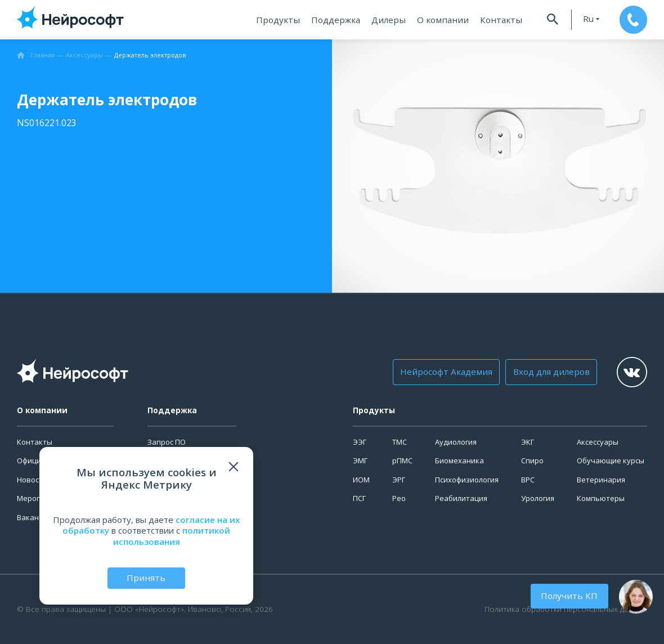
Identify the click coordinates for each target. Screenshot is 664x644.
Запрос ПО (167, 442)
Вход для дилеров (547, 372)
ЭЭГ (360, 442)
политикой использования (172, 536)
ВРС (528, 480)
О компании (443, 20)
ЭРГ (399, 480)
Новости (32, 480)
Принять (146, 578)
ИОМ (361, 480)
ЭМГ (360, 460)
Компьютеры (601, 498)
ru (584, 19)
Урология (538, 498)
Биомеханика (459, 460)
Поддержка (340, 20)
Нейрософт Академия (445, 372)
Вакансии (34, 517)
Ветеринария (601, 480)
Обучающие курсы (611, 460)
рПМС (402, 460)
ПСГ (359, 498)
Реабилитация (461, 498)
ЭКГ (528, 442)
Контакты (497, 20)
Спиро (532, 460)
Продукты (284, 20)
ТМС (400, 442)
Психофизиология (467, 480)
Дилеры (391, 20)
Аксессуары (598, 442)
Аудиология (456, 442)
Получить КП (571, 596)
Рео (399, 498)
